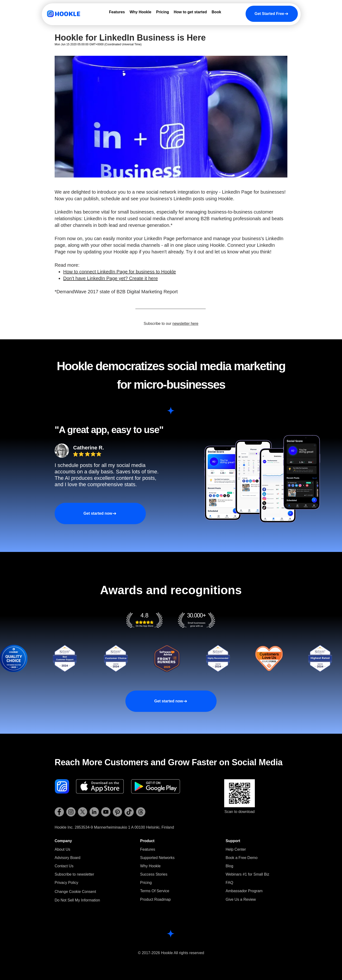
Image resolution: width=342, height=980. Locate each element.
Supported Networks (157, 858)
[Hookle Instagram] (71, 812)
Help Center (236, 849)
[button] (74, 874)
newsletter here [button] (185, 324)
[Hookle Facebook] (59, 812)
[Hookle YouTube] (106, 812)
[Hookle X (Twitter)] (83, 812)
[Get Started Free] (272, 14)
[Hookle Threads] (141, 812)
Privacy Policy (66, 883)
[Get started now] (100, 513)
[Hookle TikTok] (129, 812)
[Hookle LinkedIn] (94, 812)
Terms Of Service (155, 891)
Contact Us (64, 866)
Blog (229, 866)
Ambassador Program (244, 891)
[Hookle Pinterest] (117, 812)
